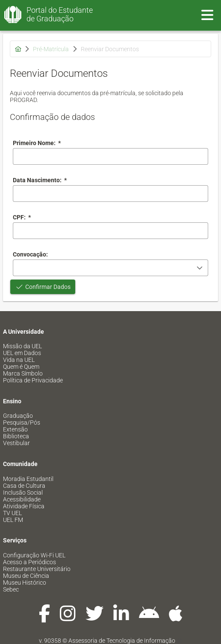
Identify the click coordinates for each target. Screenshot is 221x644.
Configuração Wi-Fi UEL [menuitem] (34, 555)
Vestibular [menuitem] (16, 443)
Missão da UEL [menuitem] (22, 346)
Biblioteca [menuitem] (16, 436)
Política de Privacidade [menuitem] (33, 380)
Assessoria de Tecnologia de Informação (122, 641)
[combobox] (110, 194)
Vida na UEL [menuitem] (19, 360)
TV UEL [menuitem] (12, 513)
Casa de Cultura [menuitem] (24, 486)
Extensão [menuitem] (15, 429)
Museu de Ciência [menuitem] (26, 576)
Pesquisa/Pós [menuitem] (22, 423)
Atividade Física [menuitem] (24, 506)
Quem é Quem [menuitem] (21, 367)
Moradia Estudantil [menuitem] (28, 479)
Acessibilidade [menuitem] (22, 499)
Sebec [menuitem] (11, 589)
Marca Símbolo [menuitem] (23, 373)
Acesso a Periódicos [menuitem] (29, 562)
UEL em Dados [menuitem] (22, 353)
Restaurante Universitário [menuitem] (37, 569)
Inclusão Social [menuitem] (23, 492)
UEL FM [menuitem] (13, 520)
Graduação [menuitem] (18, 416)
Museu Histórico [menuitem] (25, 583)
